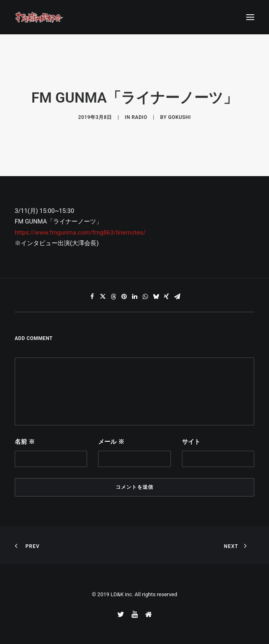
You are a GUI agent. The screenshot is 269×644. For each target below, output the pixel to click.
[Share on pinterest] (124, 297)
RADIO (139, 117)
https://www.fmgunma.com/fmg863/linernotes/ (80, 233)
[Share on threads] (113, 297)
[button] (250, 17)
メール (111, 442)
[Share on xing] (166, 297)
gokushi (179, 117)
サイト (191, 442)
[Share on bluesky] (156, 297)
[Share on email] (177, 297)
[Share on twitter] (103, 297)
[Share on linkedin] (134, 297)
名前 (25, 442)
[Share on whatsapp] (145, 297)
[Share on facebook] (92, 297)
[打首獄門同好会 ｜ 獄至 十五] (39, 17)
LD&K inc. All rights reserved (144, 594)
